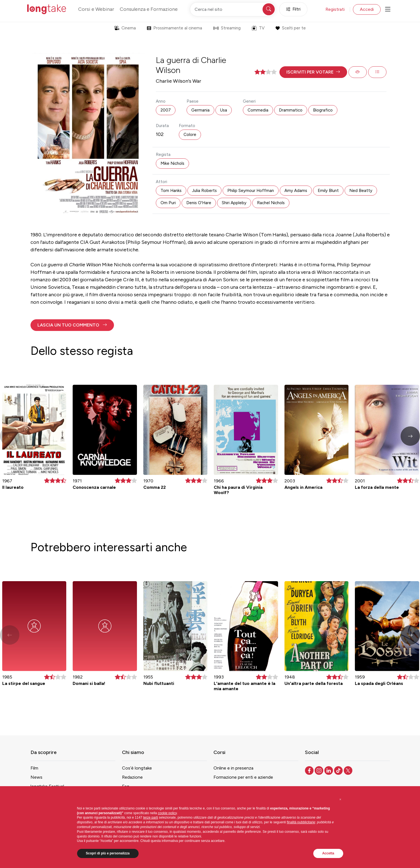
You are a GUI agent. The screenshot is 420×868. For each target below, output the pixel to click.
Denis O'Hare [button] (199, 203)
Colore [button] (190, 135)
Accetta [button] (328, 853)
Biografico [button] (323, 110)
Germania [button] (200, 110)
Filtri (293, 9)
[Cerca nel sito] (233, 9)
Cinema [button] (125, 28)
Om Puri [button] (168, 203)
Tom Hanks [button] (171, 191)
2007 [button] (166, 110)
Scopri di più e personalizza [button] (108, 853)
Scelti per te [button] (291, 28)
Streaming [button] (227, 28)
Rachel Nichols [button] (271, 203)
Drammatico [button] (291, 110)
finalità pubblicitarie (301, 822)
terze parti (150, 818)
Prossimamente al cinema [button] (175, 28)
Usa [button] (224, 110)
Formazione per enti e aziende (243, 777)
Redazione (132, 777)
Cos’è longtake (137, 768)
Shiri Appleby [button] (234, 203)
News (36, 777)
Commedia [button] (258, 110)
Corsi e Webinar (96, 9)
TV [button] (258, 28)
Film (34, 768)
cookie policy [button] (167, 813)
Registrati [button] (335, 9)
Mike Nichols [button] (172, 163)
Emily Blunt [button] (328, 191)
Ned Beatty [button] (361, 191)
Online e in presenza (233, 768)
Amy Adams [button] (296, 191)
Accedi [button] (367, 9)
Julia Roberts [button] (204, 191)
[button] (313, 72)
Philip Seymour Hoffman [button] (251, 191)
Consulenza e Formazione (149, 9)
